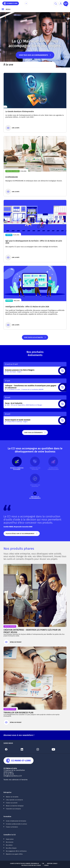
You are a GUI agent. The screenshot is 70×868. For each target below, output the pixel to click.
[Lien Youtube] (59, 749)
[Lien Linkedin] (27, 749)
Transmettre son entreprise (13, 809)
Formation (7, 817)
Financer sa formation (12, 827)
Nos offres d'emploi (11, 848)
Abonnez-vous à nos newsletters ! (19, 735)
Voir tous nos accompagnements (35, 56)
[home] (11, 3)
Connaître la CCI (10, 835)
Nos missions (10, 842)
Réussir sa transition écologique (15, 806)
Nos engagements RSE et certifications (16, 851)
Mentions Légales (52, 864)
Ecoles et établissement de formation (16, 821)
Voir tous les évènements (35, 433)
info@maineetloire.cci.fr (13, 776)
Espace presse (10, 839)
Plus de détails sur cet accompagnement (22, 534)
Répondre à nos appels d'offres (14, 854)
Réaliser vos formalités (12, 797)
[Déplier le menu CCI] (26, 3)
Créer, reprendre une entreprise (14, 800)
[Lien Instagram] (43, 749)
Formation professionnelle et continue (16, 824)
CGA (43, 864)
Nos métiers (9, 845)
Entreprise (7, 792)
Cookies (46, 865)
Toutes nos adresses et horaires (16, 780)
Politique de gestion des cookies (31, 865)
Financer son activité (12, 803)
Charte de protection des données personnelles (24, 864)
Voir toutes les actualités (35, 338)
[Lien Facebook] (11, 749)
